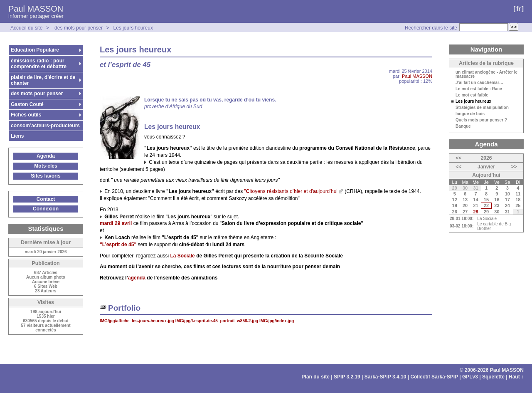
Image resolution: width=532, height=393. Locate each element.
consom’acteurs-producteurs (45, 126)
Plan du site (316, 377)
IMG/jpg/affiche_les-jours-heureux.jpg (138, 321)
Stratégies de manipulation (482, 108)
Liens (17, 136)
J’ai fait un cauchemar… (479, 83)
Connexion (46, 209)
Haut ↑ (516, 377)
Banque (463, 126)
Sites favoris (46, 176)
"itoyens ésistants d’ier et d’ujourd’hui (291, 191)
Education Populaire (35, 50)
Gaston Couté (27, 104)
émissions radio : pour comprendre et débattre (39, 64)
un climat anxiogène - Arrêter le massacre (486, 74)
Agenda (46, 156)
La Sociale (487, 219)
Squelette (493, 377)
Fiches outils (26, 115)
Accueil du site (26, 28)
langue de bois (470, 114)
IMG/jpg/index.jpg (277, 321)
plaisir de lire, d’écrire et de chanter (43, 80)
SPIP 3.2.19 (347, 377)
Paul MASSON (36, 9)
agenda (137, 278)
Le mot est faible (472, 95)
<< (458, 158)
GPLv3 (470, 377)
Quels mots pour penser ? (481, 120)
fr (518, 9)
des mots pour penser (79, 28)
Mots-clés (46, 166)
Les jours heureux (133, 28)
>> (514, 167)
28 (475, 212)
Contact (46, 199)
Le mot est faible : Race (479, 89)
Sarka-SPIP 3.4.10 (385, 377)
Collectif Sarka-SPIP (434, 377)
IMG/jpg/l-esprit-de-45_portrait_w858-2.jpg (217, 321)
